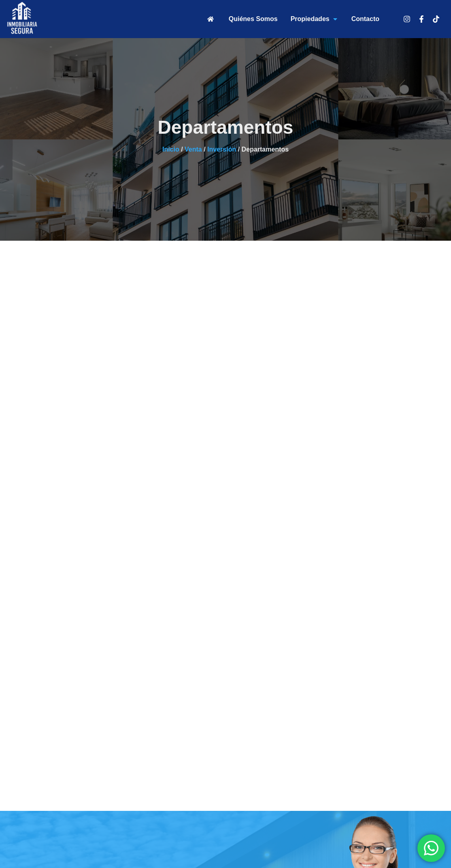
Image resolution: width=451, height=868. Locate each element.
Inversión (222, 149)
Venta (193, 149)
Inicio (171, 149)
